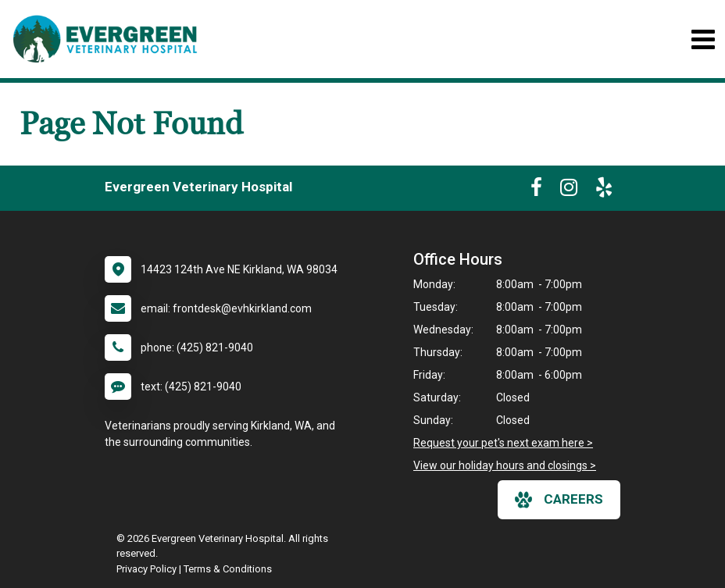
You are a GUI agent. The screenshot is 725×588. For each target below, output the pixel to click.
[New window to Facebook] (536, 191)
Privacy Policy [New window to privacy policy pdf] (146, 569)
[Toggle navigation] (703, 39)
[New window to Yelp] (604, 191)
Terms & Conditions (228, 569)
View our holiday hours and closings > (505, 465)
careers (559, 500)
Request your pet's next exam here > (503, 443)
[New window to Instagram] (569, 191)
